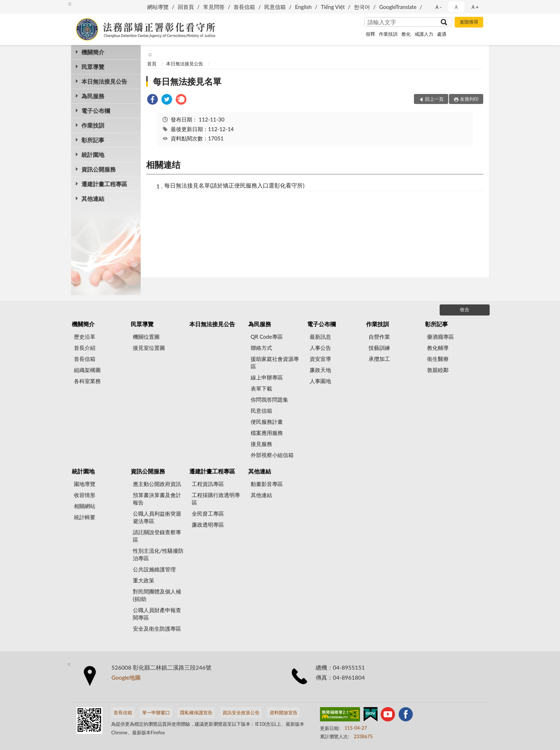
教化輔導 (438, 348)
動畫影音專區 (267, 484)
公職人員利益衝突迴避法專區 (157, 517)
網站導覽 (158, 7)
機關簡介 (93, 52)
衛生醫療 (438, 359)
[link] (152, 100)
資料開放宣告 (284, 712)
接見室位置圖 (149, 348)
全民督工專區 (208, 513)
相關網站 (85, 506)
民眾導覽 (93, 67)
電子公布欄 (96, 111)
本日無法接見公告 (104, 81)
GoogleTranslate (398, 7)
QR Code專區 (267, 337)
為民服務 (93, 96)
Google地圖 (126, 677)
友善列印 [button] (469, 99)
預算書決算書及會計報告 (157, 499)
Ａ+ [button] (475, 7)
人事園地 (320, 381)
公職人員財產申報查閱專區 (157, 614)
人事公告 (320, 348)
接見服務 (261, 444)
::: (70, 4)
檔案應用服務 (267, 433)
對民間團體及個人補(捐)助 (157, 595)
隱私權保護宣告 (196, 712)
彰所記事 (93, 140)
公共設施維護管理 (154, 569)
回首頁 (186, 7)
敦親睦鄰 (438, 370)
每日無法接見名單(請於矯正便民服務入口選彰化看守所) (234, 185)
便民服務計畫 (267, 422)
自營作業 (379, 337)
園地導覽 (85, 484)
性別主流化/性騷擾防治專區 (158, 554)
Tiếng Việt (333, 7)
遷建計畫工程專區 (104, 184)
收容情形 (85, 495)
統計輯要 (85, 517)
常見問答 (214, 7)
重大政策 (144, 580)
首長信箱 (244, 7)
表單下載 (261, 388)
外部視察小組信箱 (272, 455)
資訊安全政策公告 (241, 712)
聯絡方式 (261, 348)
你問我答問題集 (269, 399)
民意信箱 (275, 7)
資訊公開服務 (99, 169)
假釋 (370, 34)
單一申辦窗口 (156, 712)
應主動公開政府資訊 (157, 484)
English (303, 7)
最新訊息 (320, 337)
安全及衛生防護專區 (157, 629)
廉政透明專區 (208, 525)
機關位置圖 (146, 337)
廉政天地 (320, 370)
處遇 (442, 34)
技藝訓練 (379, 348)
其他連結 (93, 198)
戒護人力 (424, 34)
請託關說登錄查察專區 (157, 536)
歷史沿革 (85, 337)
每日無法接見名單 (187, 81)
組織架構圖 (87, 370)
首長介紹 (85, 348)
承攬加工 (379, 359)
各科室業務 (87, 381)
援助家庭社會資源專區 (275, 362)
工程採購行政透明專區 (216, 499)
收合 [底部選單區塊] (465, 309)
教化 (406, 34)
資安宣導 (320, 359)
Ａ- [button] (438, 7)
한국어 (362, 7)
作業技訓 (388, 34)
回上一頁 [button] (434, 99)
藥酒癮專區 (441, 337)
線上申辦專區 (267, 377)
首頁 (152, 64)
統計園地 (93, 155)
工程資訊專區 (208, 484)
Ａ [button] (456, 7)
